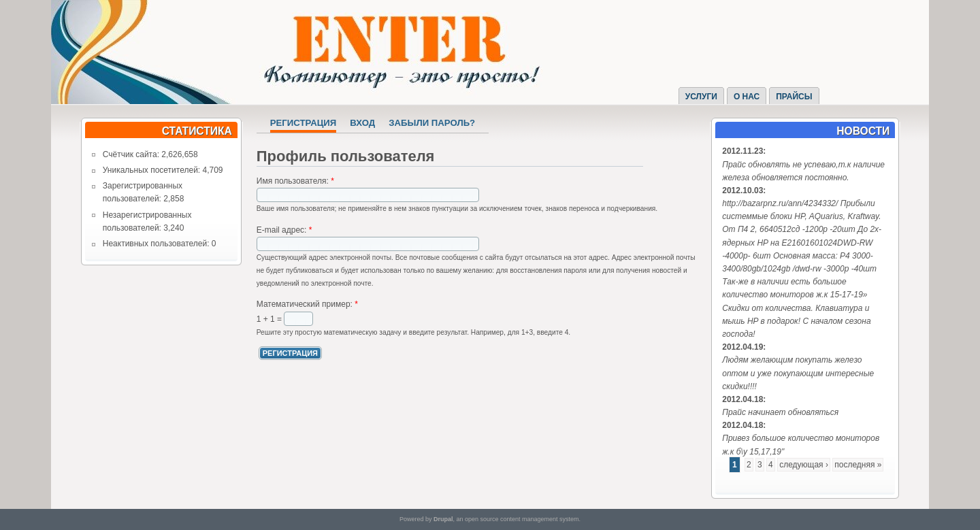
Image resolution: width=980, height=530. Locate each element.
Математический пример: (307, 304)
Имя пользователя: (295, 181)
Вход (362, 123)
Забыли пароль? (432, 123)
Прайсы (794, 97)
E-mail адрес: (284, 230)
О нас (747, 97)
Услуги (701, 97)
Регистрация (304, 123)
